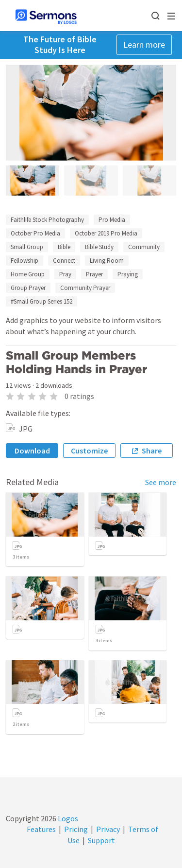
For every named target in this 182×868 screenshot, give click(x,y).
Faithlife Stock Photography (47, 220)
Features (41, 829)
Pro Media (112, 220)
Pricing (76, 829)
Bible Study (99, 247)
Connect (64, 261)
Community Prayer (85, 288)
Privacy (108, 829)
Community (144, 247)
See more (161, 482)
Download (32, 451)
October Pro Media (35, 233)
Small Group (27, 247)
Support (101, 840)
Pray (65, 274)
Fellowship (25, 261)
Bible (64, 247)
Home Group (28, 274)
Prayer (94, 274)
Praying (128, 274)
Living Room (107, 261)
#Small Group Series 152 (41, 301)
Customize (89, 451)
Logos (67, 818)
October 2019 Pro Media (106, 233)
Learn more (144, 45)
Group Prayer (28, 288)
